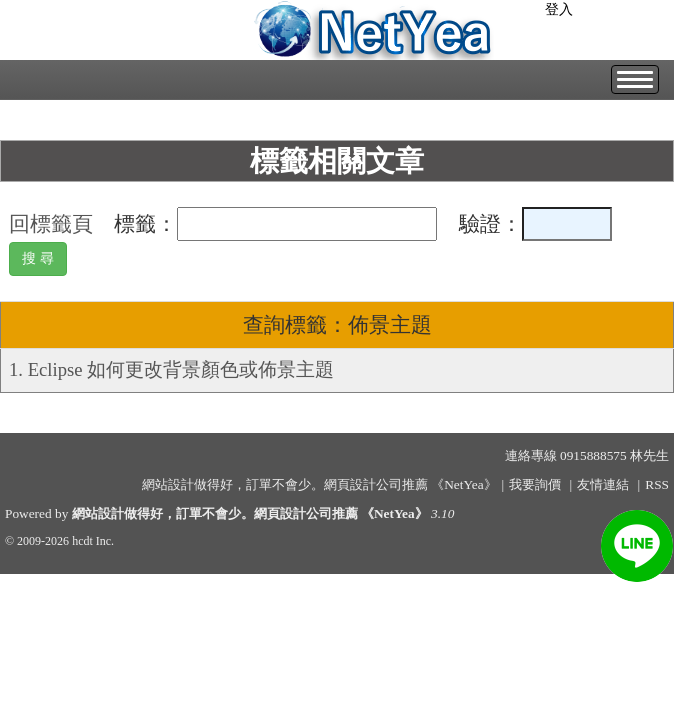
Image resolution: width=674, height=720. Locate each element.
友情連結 (603, 484)
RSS (657, 484)
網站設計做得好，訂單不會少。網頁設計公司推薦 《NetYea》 (250, 513)
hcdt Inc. (93, 541)
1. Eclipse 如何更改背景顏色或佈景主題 (171, 369)
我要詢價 (535, 484)
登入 (559, 9)
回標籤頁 (51, 224)
